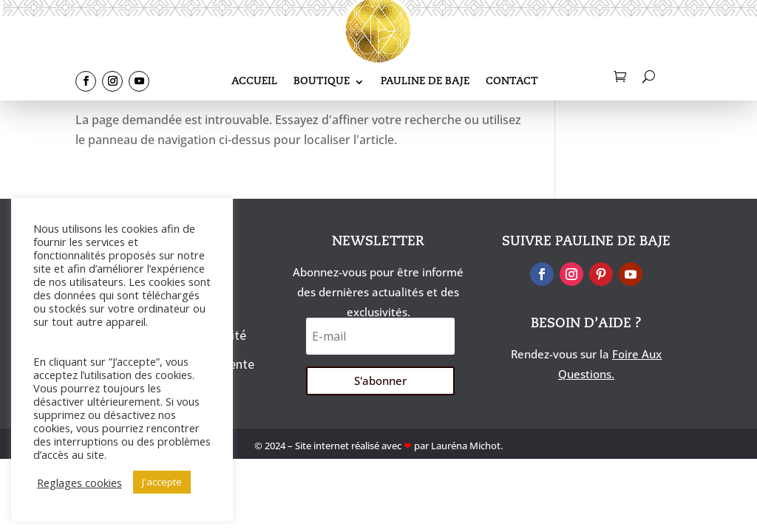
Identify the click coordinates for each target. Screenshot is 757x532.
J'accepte (162, 482)
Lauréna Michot (466, 446)
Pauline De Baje (425, 82)
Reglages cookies (79, 482)
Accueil (254, 82)
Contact (512, 82)
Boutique (322, 82)
